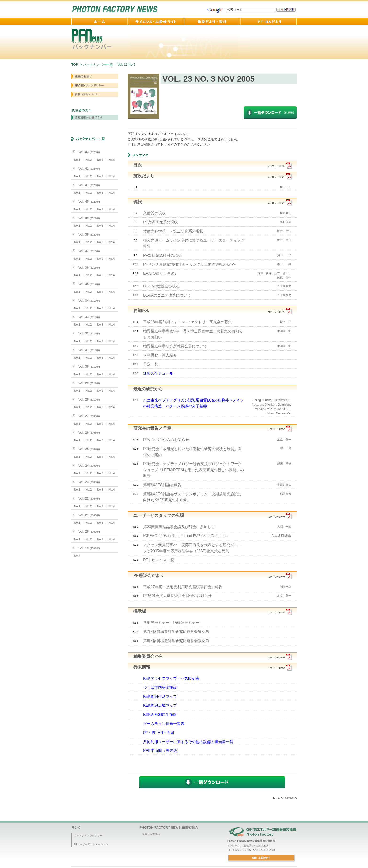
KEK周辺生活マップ (160, 697)
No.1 (77, 160)
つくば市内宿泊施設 (160, 687)
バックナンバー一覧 (98, 64)
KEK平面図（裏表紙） (162, 751)
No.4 (111, 160)
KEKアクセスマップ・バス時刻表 (171, 678)
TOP (75, 64)
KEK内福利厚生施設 (160, 715)
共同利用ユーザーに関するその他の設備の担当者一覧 (188, 742)
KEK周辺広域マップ (160, 705)
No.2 (88, 160)
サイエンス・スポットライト (156, 21)
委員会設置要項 (151, 834)
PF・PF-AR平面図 (159, 733)
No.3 (100, 160)
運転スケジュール (158, 373)
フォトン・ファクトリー (88, 836)
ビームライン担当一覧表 (164, 724)
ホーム (100, 21)
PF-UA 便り (268, 21)
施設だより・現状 (212, 21)
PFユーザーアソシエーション (91, 844)
